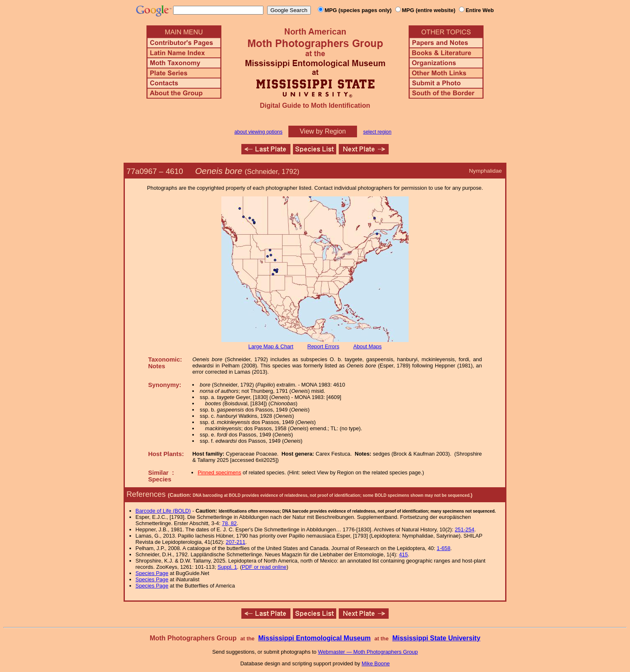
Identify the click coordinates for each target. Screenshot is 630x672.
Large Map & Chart (271, 346)
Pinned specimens (220, 472)
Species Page (152, 573)
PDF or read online (264, 567)
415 (403, 554)
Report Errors (324, 346)
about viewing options (258, 132)
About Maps (367, 346)
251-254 (465, 529)
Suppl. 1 (227, 567)
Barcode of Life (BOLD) (163, 511)
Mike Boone (376, 663)
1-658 (444, 548)
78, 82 (229, 523)
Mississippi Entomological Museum (314, 638)
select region (377, 132)
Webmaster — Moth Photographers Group (368, 652)
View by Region (323, 131)
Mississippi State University (437, 638)
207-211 (236, 542)
